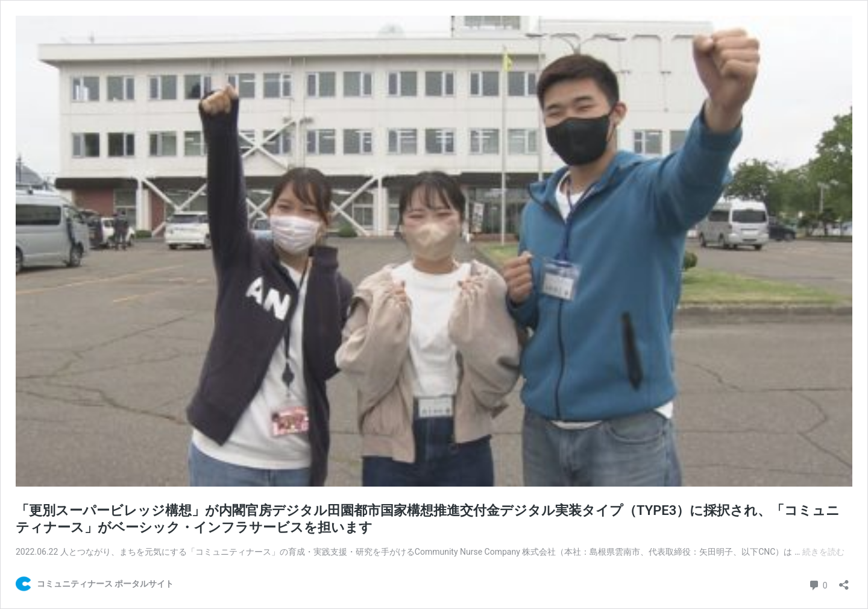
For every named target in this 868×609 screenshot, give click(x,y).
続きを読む (823, 552)
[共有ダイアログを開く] (844, 581)
